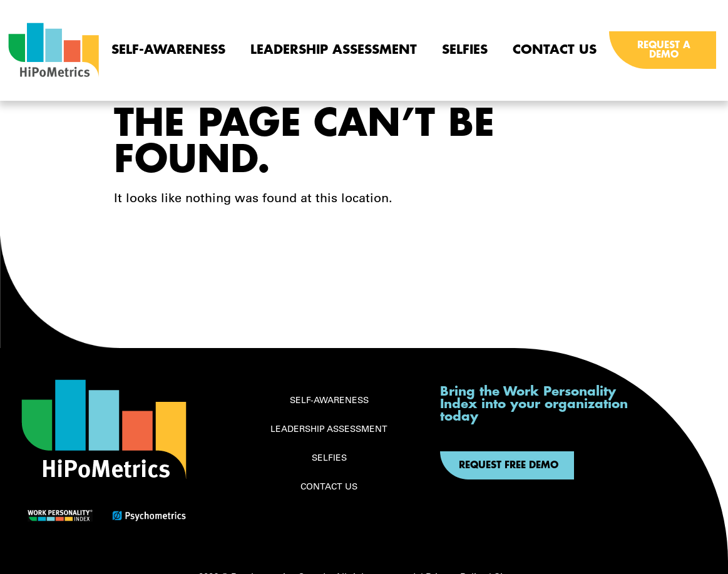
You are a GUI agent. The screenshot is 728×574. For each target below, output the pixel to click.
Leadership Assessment (334, 50)
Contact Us (555, 50)
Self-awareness (168, 50)
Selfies (465, 50)
